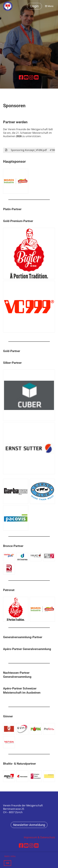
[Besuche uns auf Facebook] (21, 77)
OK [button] (8, 863)
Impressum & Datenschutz (39, 837)
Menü (49, 6)
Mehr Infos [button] (10, 856)
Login (34, 6)
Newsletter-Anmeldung (29, 825)
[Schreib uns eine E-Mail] (36, 77)
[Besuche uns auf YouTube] (26, 77)
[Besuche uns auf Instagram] (31, 77)
